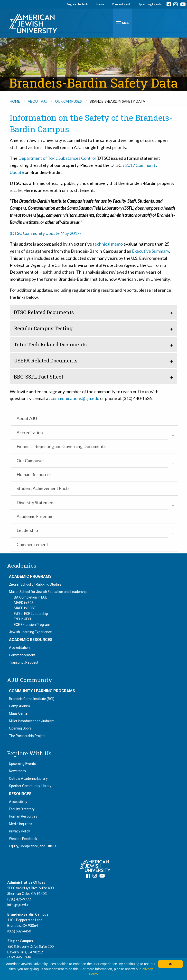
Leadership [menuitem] (27, 530)
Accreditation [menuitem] (30, 432)
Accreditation (19, 648)
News (100, 4)
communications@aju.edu (75, 398)
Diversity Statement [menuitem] (36, 502)
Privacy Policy (19, 831)
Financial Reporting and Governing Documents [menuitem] (61, 446)
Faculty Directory (22, 809)
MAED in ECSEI (25, 608)
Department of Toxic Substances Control (57, 158)
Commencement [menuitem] (32, 544)
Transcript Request (24, 662)
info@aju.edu (18, 905)
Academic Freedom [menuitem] (35, 516)
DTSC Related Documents (44, 312)
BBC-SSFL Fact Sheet (39, 377)
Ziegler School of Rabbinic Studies (35, 584)
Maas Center (19, 713)
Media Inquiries (21, 824)
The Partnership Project (27, 736)
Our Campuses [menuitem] (31, 460)
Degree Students (77, 4)
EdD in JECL (23, 619)
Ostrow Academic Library (28, 779)
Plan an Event (121, 4)
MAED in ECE (24, 603)
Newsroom (17, 771)
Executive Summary (150, 251)
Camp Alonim (19, 706)
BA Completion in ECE (31, 597)
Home (15, 101)
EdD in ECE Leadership (31, 614)
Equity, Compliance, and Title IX (33, 846)
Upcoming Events (150, 4)
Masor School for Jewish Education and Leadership (48, 592)
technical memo (108, 244)
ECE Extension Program (32, 625)
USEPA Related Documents (46, 360)
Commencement (22, 655)
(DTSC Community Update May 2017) (45, 233)
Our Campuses (68, 101)
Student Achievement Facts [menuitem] (43, 488)
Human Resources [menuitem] (34, 474)
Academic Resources (31, 640)
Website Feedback (23, 839)
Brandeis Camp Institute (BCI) (32, 699)
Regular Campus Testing (43, 328)
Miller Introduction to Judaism (32, 721)
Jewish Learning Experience (30, 632)
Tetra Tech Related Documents (50, 344)
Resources (20, 794)
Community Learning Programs (42, 691)
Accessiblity (18, 802)
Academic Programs (30, 577)
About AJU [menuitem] (27, 418)
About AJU (37, 101)
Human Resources (23, 816)
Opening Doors (20, 728)
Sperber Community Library (30, 786)
